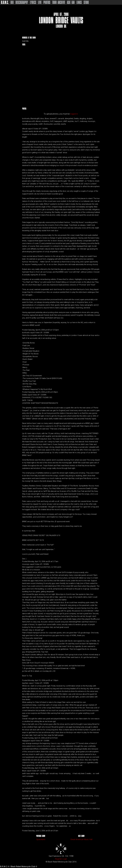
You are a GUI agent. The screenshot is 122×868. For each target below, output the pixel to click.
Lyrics (33, 2)
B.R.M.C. (5, 2)
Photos (47, 2)
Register (58, 859)
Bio (12, 2)
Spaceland (41, 839)
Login (65, 859)
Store (86, 2)
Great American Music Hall (81, 839)
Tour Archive (59, 2)
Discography (22, 2)
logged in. (74, 114)
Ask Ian (71, 2)
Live (40, 2)
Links (79, 2)
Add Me (25, 41)
